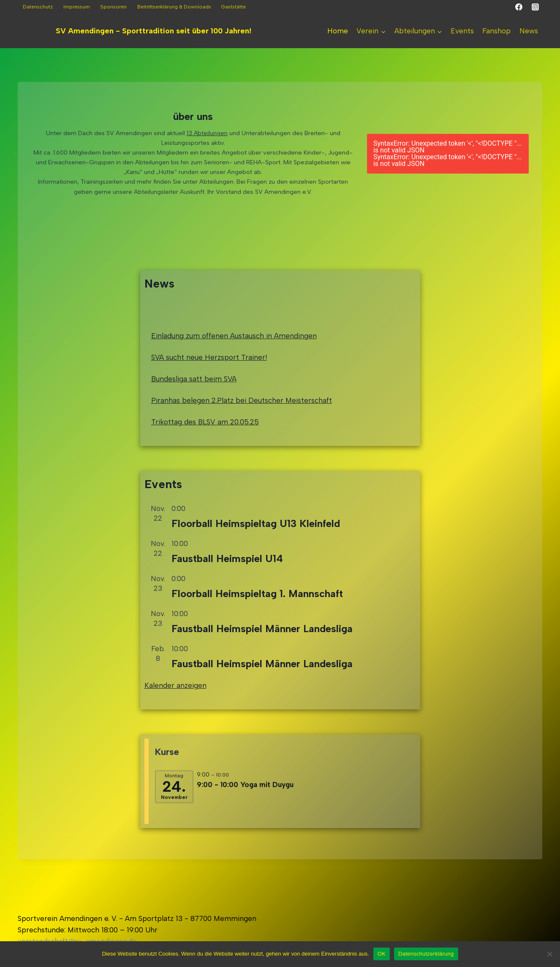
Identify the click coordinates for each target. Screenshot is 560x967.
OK (382, 954)
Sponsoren (113, 7)
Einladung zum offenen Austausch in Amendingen (234, 359)
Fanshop (496, 31)
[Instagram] (535, 7)
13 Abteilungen (207, 133)
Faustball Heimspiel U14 (227, 589)
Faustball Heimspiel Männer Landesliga (262, 660)
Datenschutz (38, 7)
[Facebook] (519, 7)
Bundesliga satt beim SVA (194, 402)
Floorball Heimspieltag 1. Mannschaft (257, 624)
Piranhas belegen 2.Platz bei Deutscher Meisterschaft (242, 424)
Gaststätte (234, 7)
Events (462, 31)
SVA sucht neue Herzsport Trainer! (209, 380)
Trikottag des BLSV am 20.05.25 (205, 445)
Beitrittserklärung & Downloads (174, 7)
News (529, 31)
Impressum (77, 7)
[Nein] (549, 954)
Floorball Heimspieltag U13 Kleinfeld (256, 554)
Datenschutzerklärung (426, 954)
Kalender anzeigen (175, 717)
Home (338, 31)
